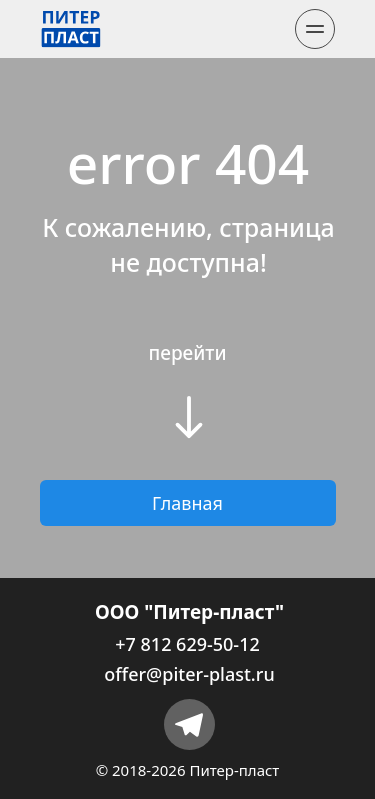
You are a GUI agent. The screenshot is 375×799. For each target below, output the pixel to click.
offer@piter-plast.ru (189, 674)
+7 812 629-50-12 (187, 644)
